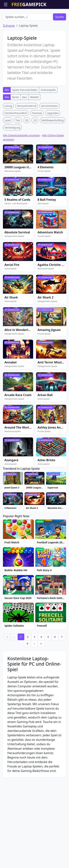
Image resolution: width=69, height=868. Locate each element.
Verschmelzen (49, 127)
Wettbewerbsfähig (53, 141)
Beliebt (34, 118)
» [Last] (41, 740)
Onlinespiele (48, 111)
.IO (35, 141)
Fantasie (37, 134)
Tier (18, 141)
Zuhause (9, 47)
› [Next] (34, 740)
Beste (16, 118)
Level (8, 141)
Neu (25, 118)
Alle (7, 111)
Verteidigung (12, 149)
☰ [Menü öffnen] (6, 4)
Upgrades (53, 134)
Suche (60, 38)
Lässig (8, 127)
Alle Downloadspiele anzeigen (22, 156)
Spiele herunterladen (25, 111)
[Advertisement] (35, 18)
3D (27, 141)
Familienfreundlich (16, 134)
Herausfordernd (27, 127)
